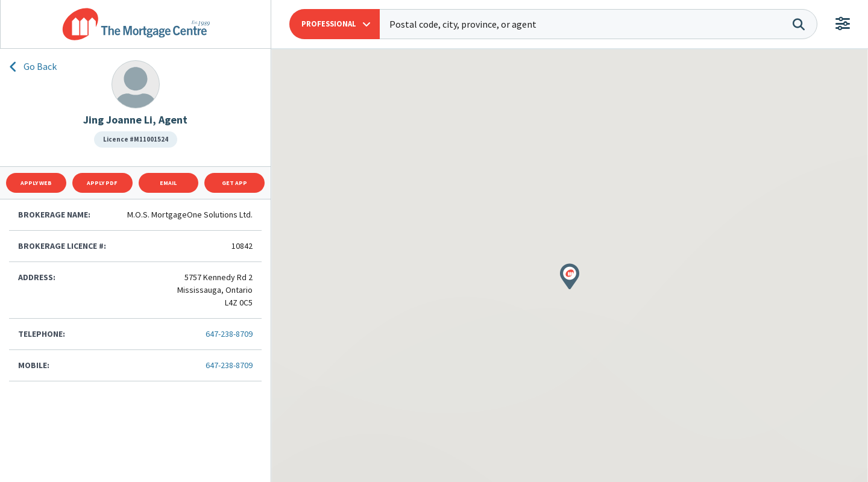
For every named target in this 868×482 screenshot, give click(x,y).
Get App (234, 183)
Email (168, 183)
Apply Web (36, 183)
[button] (335, 24)
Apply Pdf (102, 183)
